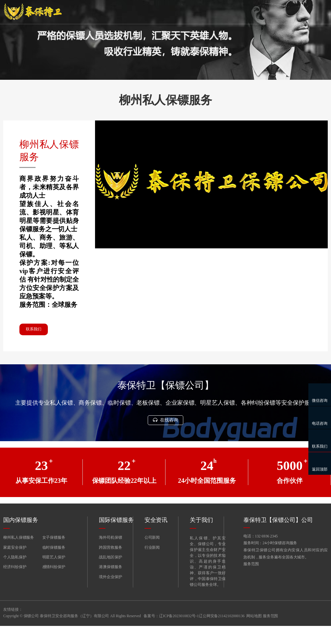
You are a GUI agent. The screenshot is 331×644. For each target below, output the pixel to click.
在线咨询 (165, 437)
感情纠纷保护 (54, 585)
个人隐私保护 (15, 575)
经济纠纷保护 (15, 585)
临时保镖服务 (54, 565)
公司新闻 (152, 556)
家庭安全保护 (15, 565)
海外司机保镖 (110, 556)
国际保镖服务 (116, 538)
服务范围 (251, 584)
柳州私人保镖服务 (19, 556)
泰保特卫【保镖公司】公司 (278, 538)
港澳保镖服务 (110, 585)
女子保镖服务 (54, 556)
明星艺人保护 (54, 575)
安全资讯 (156, 538)
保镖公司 (31, 634)
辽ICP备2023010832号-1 (179, 634)
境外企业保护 (110, 595)
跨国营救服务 (110, 565)
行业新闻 (152, 565)
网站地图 (254, 634)
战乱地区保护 (110, 575)
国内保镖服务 (21, 538)
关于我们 (201, 538)
